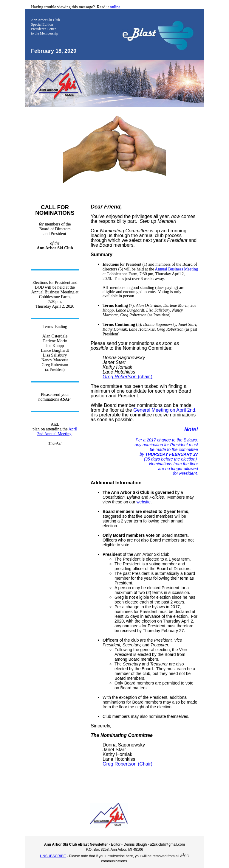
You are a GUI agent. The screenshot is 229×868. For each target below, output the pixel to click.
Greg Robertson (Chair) (127, 764)
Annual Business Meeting (176, 269)
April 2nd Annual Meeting (57, 431)
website (144, 502)
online (115, 7)
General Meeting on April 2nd (164, 410)
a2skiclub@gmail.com (167, 844)
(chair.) (127, 377)
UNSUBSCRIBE (53, 856)
